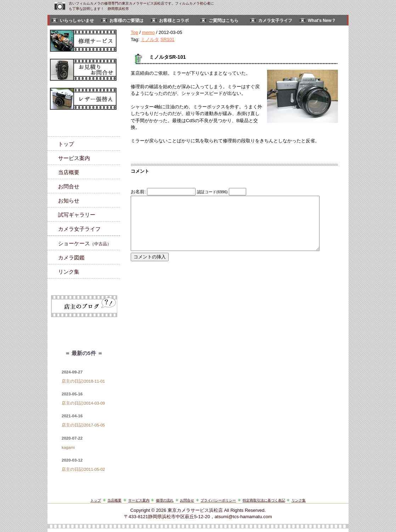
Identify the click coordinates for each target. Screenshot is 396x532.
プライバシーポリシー (218, 500)
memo (148, 32)
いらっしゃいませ (77, 21)
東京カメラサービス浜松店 (195, 510)
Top (134, 32)
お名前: (139, 192)
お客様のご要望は (126, 21)
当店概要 (69, 172)
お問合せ (69, 186)
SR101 (168, 39)
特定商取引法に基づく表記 (264, 500)
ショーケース (85, 243)
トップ (66, 144)
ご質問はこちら (224, 21)
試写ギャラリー (77, 215)
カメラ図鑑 (71, 258)
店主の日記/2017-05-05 (83, 425)
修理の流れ (165, 500)
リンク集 (69, 272)
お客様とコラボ (174, 21)
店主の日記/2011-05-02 (83, 469)
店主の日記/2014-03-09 (83, 403)
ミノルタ (150, 39)
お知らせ (69, 201)
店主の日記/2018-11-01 (83, 381)
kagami (68, 447)
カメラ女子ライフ (275, 21)
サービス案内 (74, 158)
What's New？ (322, 21)
